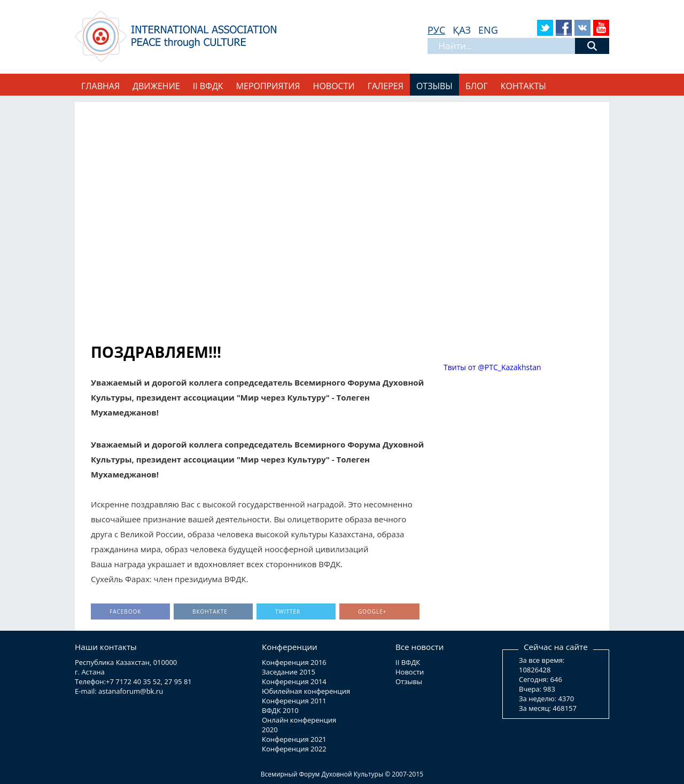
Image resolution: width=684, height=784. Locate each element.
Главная (100, 86)
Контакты (523, 86)
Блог (477, 86)
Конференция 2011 (294, 701)
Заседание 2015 (289, 672)
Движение (156, 86)
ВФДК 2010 (280, 710)
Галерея (386, 86)
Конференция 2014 (294, 681)
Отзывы (434, 86)
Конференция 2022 (294, 749)
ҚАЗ (462, 30)
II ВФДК (208, 86)
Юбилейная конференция (306, 691)
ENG (488, 30)
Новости (334, 86)
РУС (436, 30)
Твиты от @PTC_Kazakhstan (492, 367)
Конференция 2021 (294, 739)
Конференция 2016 (294, 662)
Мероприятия (268, 86)
